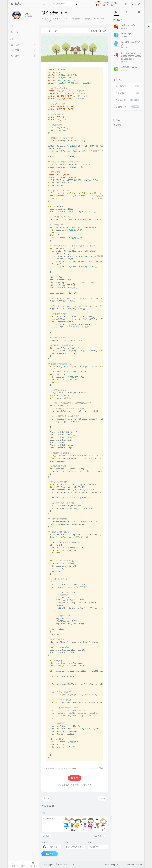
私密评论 (98, 836)
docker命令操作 (128, 25)
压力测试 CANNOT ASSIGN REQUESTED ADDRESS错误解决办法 (131, 56)
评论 (44, 813)
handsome (138, 864)
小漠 (46, 19)
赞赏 (75, 778)
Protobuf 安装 (127, 34)
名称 (44, 842)
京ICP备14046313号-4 (65, 864)
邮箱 (67, 842)
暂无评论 (89, 19)
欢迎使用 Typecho (129, 67)
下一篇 (103, 798)
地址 (90, 842)
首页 (47, 31)
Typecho (119, 864)
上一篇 (46, 798)
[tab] (116, 11)
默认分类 (48, 21)
